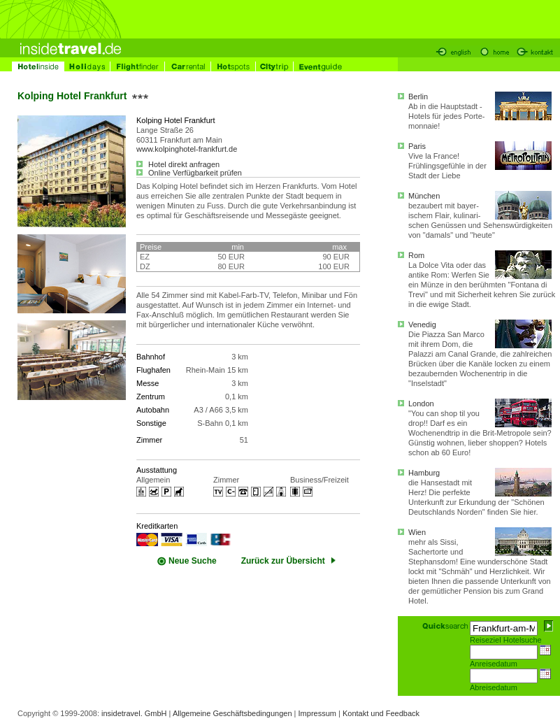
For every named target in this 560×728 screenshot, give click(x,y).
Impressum (317, 713)
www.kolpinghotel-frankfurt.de (187, 149)
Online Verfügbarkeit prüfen (189, 173)
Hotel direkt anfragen (178, 164)
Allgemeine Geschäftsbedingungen (232, 713)
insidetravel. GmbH (134, 713)
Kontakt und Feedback (381, 713)
